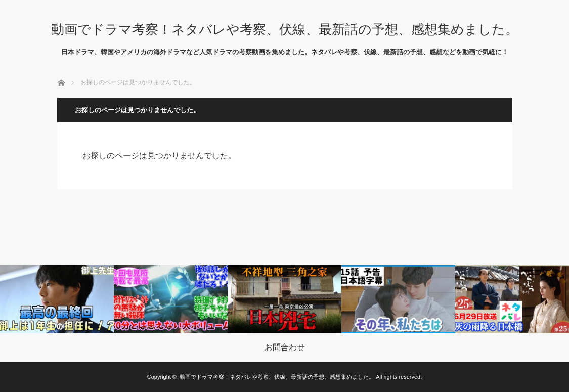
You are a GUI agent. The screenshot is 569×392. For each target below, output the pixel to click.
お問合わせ (285, 347)
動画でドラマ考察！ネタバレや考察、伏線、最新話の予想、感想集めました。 (285, 29)
